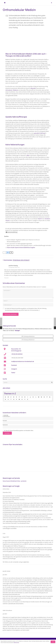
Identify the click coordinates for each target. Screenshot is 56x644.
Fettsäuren (15, 90)
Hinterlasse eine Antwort (21, 260)
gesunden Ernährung (39, 133)
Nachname (5, 425)
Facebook (14, 365)
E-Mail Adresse (7, 416)
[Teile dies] (8, 253)
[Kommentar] (28, 294)
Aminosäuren (9, 90)
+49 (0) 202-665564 (17, 354)
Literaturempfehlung (12, 232)
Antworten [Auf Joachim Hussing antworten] (6, 278)
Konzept (17, 331)
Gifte (28, 155)
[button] (5, 3)
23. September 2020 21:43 (14, 267)
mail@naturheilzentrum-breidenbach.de (23, 361)
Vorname (5, 421)
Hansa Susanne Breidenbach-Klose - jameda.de (15, 481)
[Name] (28, 301)
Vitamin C (40, 219)
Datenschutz (16, 643)
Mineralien (33, 88)
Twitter (13, 373)
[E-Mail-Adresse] (28, 305)
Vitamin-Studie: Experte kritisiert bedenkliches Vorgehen (21, 247)
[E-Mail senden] (4, 253)
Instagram (14, 369)
